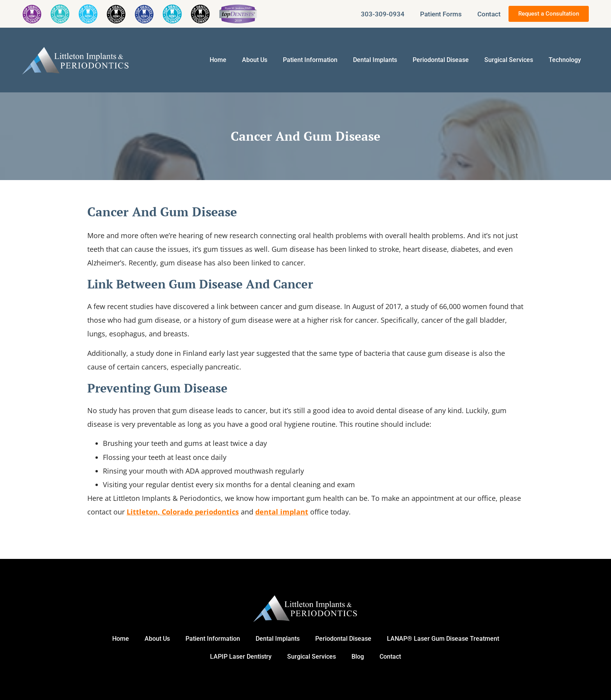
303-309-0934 (383, 14)
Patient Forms (441, 14)
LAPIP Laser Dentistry (241, 657)
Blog (358, 657)
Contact (489, 14)
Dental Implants (375, 60)
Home (218, 60)
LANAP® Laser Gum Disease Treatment (443, 639)
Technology (565, 60)
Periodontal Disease (441, 60)
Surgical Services (509, 60)
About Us (255, 60)
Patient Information (310, 60)
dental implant (282, 512)
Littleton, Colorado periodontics (183, 512)
